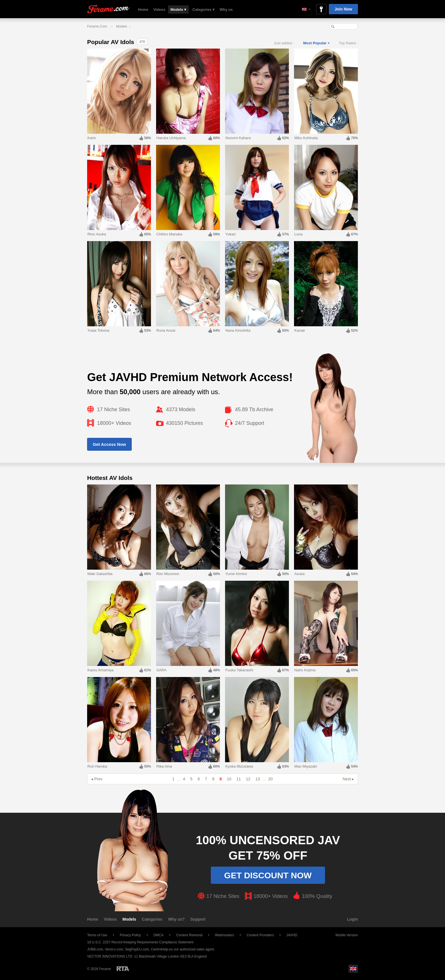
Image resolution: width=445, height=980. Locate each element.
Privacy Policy (130, 935)
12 (248, 779)
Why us (226, 10)
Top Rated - (348, 43)
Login (352, 919)
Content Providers (260, 935)
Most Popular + (316, 43)
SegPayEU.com (137, 949)
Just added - (284, 43)
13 (258, 779)
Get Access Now (109, 444)
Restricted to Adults (123, 969)
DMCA (159, 935)
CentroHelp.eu (162, 949)
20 (270, 779)
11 (239, 779)
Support (198, 919)
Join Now (343, 9)
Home (143, 10)
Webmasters (224, 935)
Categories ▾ (203, 10)
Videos (159, 10)
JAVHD (292, 935)
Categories (152, 919)
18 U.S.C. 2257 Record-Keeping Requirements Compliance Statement (140, 942)
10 (229, 779)
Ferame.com (108, 9)
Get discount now (268, 875)
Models (129, 919)
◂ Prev (97, 779)
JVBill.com (95, 949)
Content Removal (189, 935)
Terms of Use (97, 935)
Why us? (176, 919)
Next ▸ (348, 779)
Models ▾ (178, 10)
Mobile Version (344, 935)
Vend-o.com (114, 949)
